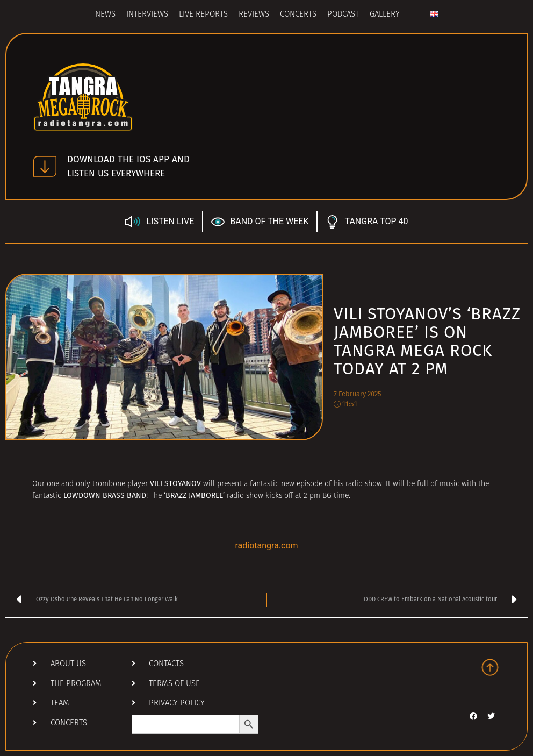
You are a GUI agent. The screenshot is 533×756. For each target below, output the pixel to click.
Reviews (254, 15)
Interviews (147, 15)
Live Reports (203, 15)
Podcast (343, 15)
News (105, 15)
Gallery (385, 15)
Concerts (298, 15)
